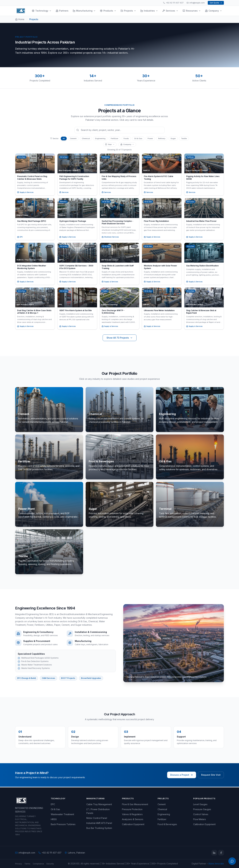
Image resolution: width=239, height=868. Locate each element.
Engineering (100, 138)
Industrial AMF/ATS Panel (99, 823)
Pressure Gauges (202, 809)
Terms (27, 864)
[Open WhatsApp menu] (232, 861)
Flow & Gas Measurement (135, 804)
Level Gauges (200, 804)
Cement (73, 138)
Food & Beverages (167, 824)
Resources (192, 11)
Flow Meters (200, 819)
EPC (53, 804)
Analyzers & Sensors (133, 819)
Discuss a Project (182, 776)
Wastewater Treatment (62, 814)
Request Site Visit (211, 776)
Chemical (86, 138)
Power (150, 138)
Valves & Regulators (132, 814)
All (64, 138)
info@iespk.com (196, 3)
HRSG (54, 819)
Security (50, 864)
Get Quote (216, 3)
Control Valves (201, 814)
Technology (42, 11)
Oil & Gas (138, 138)
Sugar (173, 138)
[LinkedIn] (214, 853)
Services (170, 11)
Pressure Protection (132, 809)
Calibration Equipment (133, 824)
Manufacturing (84, 11)
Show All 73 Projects (120, 338)
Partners (62, 11)
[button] (35, 175)
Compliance (38, 864)
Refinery (162, 138)
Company (214, 11)
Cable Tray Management (99, 804)
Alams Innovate (216, 864)
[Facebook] (221, 853)
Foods (126, 138)
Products (108, 11)
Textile (184, 138)
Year (110, 144)
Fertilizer (115, 138)
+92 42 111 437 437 (173, 3)
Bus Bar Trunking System (99, 828)
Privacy (19, 864)
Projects (128, 11)
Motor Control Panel (97, 818)
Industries (149, 11)
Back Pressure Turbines (63, 824)
